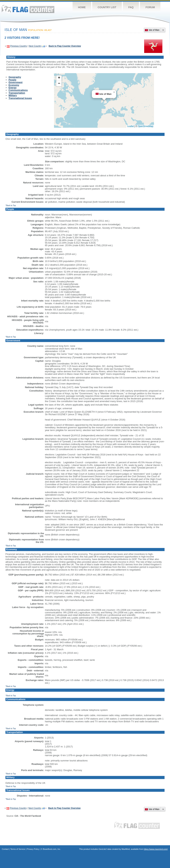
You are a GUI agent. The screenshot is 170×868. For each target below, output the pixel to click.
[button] (114, 92)
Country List (107, 7)
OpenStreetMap (146, 126)
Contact (5, 849)
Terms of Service (18, 849)
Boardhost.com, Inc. (52, 849)
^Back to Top (11, 205)
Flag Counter (28, 9)
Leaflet (131, 126)
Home (82, 7)
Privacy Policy (33, 849)
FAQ (131, 7)
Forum (150, 7)
